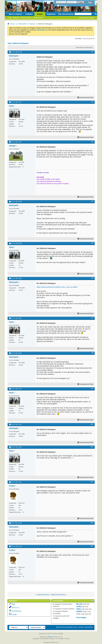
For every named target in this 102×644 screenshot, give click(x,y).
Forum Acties (26, 18)
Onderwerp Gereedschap (83, 47)
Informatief (22, 24)
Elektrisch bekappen (21, 43)
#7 (92, 318)
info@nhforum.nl (42, 30)
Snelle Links (38, 18)
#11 (92, 447)
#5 (92, 243)
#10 (92, 424)
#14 (92, 546)
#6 (92, 278)
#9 (92, 389)
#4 (92, 201)
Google (14, 614)
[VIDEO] (79, 611)
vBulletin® (51, 637)
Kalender (16, 18)
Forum (40, 14)
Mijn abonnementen (66, 14)
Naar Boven (89, 627)
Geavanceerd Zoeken (87, 18)
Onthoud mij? (62, 6)
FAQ (10, 18)
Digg (13, 604)
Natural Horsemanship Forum (67, 627)
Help (90, 2)
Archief (81, 627)
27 (23, 167)
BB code (79, 604)
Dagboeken (51, 14)
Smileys (79, 606)
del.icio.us (15, 607)
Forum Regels (81, 617)
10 (23, 512)
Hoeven (32, 24)
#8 (92, 353)
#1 (92, 52)
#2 (92, 102)
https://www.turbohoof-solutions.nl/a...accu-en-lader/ (57, 287)
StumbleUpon (17, 611)
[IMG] (79, 609)
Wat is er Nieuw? (15, 14)
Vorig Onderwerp (43, 594)
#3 (92, 142)
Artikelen (29, 14)
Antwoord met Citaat (85, 98)
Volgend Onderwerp (58, 594)
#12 (92, 482)
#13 (92, 523)
